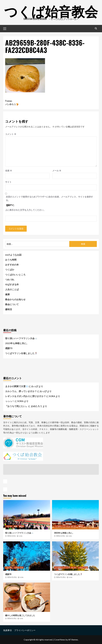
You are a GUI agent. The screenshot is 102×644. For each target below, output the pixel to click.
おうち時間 (11, 260)
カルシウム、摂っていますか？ (21, 391)
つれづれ (10, 280)
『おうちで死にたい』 (16, 406)
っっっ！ (10, 401)
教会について (12, 304)
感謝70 (9, 348)
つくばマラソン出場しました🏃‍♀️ (21, 353)
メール (57, 171)
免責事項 (7, 630)
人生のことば (12, 289)
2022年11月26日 (61, 577)
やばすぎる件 (12, 284)
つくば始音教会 (51, 11)
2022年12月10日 (12, 577)
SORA (21, 536)
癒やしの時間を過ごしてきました (20, 615)
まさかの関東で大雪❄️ (17, 386)
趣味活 (9, 309)
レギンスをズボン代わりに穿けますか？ (25, 396)
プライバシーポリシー (25, 630)
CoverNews (60, 640)
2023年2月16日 (61, 536)
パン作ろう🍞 (28, 103)
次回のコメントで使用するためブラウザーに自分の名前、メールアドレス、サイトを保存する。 (49, 198)
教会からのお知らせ (15, 299)
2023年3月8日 (12, 536)
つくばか (10, 270)
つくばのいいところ (15, 275)
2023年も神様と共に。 (17, 343)
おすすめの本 (12, 265)
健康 (7, 294)
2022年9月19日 (12, 618)
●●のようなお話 (13, 255)
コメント (11, 134)
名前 (9, 171)
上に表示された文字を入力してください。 (25, 210)
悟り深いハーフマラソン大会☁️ (21, 338)
